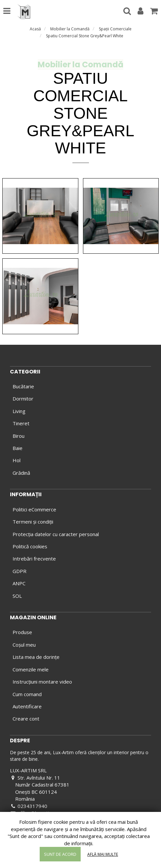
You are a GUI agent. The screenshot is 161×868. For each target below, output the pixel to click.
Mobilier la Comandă (70, 29)
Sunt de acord (60, 854)
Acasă (35, 29)
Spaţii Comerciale (115, 29)
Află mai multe (103, 854)
